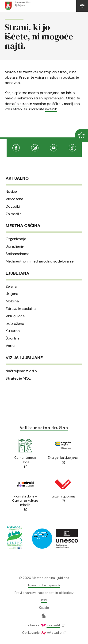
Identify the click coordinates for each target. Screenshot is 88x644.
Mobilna (12, 301)
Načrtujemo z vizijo (21, 371)
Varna (11, 346)
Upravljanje (15, 246)
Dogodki (13, 206)
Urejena (12, 294)
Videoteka (14, 199)
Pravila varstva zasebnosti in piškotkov (44, 593)
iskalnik (51, 109)
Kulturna (13, 331)
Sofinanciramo (18, 254)
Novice (11, 192)
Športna (13, 338)
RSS (44, 600)
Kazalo (44, 608)
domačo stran (17, 104)
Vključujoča (15, 316)
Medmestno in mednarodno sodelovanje (40, 261)
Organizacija (16, 239)
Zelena (11, 287)
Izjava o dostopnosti (44, 585)
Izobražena (15, 324)
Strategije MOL (18, 378)
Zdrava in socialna (21, 309)
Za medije (14, 214)
